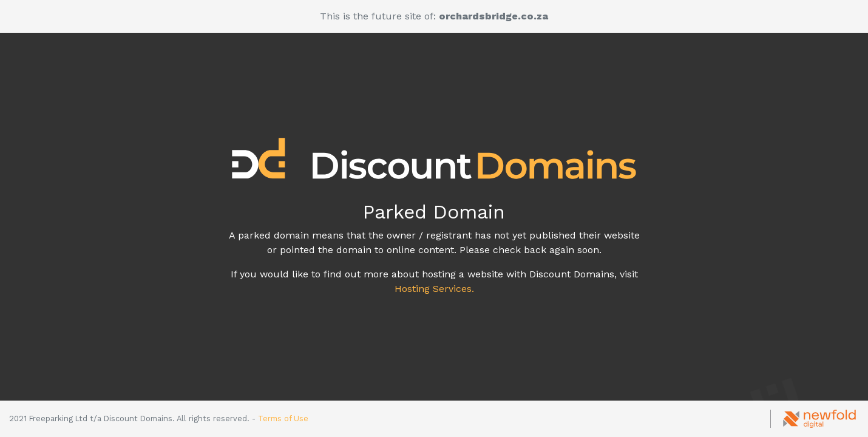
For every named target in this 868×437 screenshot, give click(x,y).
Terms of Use (283, 418)
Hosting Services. (434, 289)
